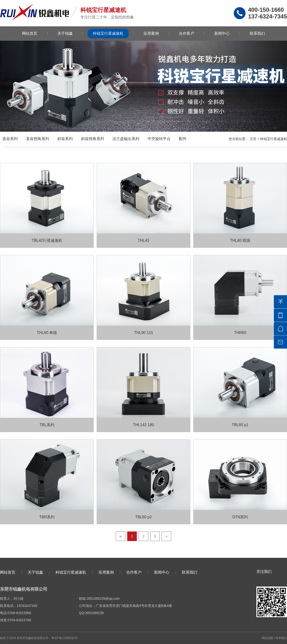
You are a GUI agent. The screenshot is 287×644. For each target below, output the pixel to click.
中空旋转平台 (159, 139)
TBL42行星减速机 (47, 240)
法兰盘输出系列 (126, 139)
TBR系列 (47, 517)
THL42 (143, 240)
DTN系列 (240, 517)
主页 (253, 139)
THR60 (240, 333)
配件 (183, 139)
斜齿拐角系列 (93, 139)
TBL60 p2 (143, 517)
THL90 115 (143, 333)
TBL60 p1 (240, 425)
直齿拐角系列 (38, 139)
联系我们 (257, 33)
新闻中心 (222, 33)
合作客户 (187, 33)
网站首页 (30, 33)
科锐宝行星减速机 (108, 33)
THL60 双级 (240, 240)
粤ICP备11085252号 (64, 638)
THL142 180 (143, 425)
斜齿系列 (65, 139)
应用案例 (151, 33)
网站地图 (267, 638)
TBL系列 (47, 425)
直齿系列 (10, 139)
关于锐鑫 (65, 33)
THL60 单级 (47, 333)
